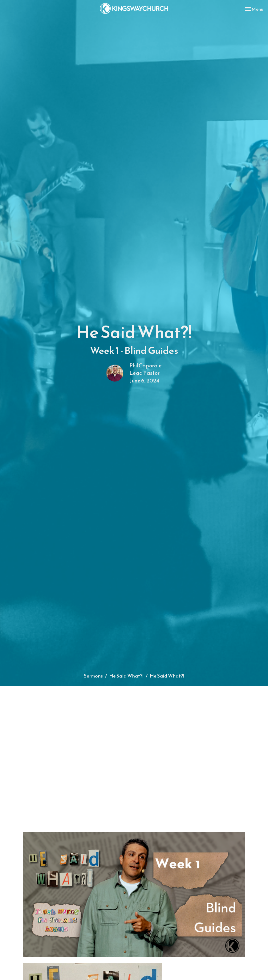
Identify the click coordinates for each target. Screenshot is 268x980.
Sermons (93, 676)
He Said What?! (126, 676)
